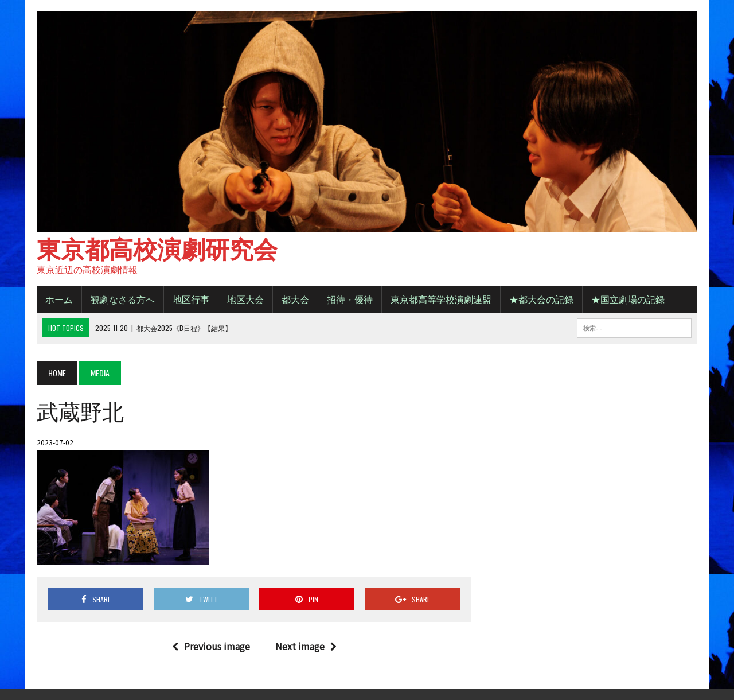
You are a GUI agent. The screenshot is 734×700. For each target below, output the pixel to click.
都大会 (295, 299)
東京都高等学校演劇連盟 (441, 299)
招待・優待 (350, 299)
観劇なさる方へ (123, 299)
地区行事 (191, 299)
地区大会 (245, 299)
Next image (306, 646)
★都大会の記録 (541, 299)
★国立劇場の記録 (628, 299)
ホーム (59, 299)
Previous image (211, 646)
